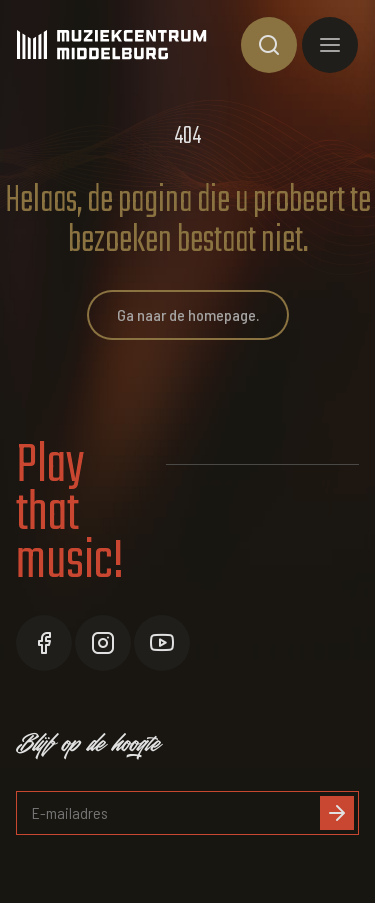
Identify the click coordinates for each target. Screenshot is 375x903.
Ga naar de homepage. (188, 314)
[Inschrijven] (337, 813)
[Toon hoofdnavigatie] (330, 45)
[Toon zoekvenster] (269, 45)
